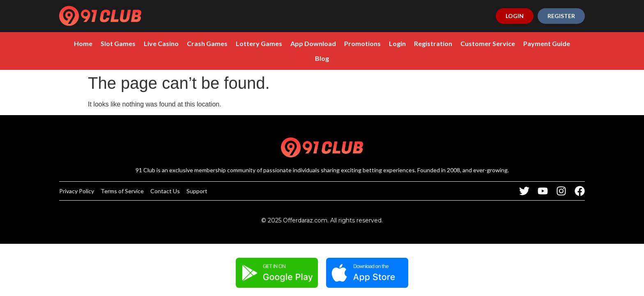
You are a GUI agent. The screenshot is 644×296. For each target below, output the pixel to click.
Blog (322, 58)
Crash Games (207, 43)
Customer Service (488, 43)
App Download (313, 43)
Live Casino (161, 43)
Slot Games (118, 43)
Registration (433, 43)
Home (83, 43)
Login (397, 43)
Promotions (362, 43)
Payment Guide (547, 43)
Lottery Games (259, 43)
